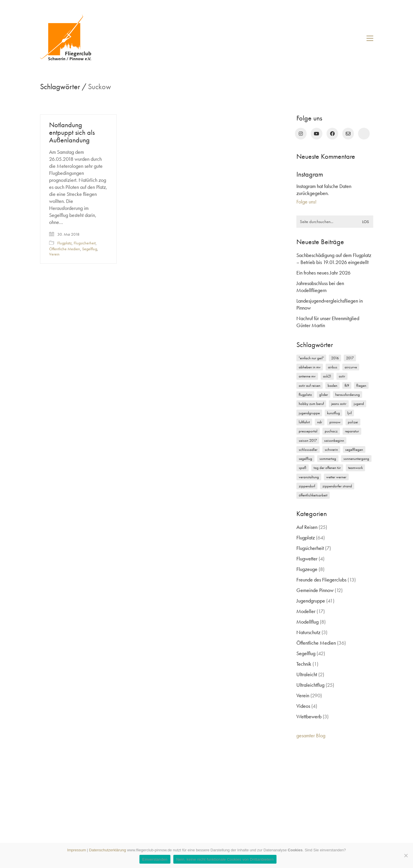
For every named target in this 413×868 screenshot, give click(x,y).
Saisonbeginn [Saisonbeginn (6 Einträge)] (334, 440)
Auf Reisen (307, 527)
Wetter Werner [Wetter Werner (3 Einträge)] (336, 477)
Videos (303, 706)
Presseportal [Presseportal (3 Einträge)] (308, 431)
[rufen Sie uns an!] (364, 134)
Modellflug (307, 622)
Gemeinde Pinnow (315, 590)
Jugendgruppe (311, 601)
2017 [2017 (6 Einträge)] (350, 358)
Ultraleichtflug (310, 685)
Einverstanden (155, 859)
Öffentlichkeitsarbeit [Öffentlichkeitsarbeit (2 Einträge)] (313, 495)
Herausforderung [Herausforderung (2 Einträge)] (348, 395)
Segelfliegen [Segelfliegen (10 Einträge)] (354, 449)
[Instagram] (301, 134)
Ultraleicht (307, 674)
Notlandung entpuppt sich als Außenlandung (72, 133)
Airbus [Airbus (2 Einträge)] (333, 367)
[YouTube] (317, 134)
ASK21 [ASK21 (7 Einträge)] (327, 376)
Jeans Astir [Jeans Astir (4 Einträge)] (339, 404)
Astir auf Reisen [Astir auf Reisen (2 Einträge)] (310, 385)
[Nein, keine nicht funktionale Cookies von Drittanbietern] (406, 855)
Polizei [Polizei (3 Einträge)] (353, 422)
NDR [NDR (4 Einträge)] (320, 422)
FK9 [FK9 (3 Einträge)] (347, 385)
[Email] (348, 134)
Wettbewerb (309, 716)
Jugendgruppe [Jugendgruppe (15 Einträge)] (309, 413)
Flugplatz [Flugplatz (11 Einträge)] (305, 395)
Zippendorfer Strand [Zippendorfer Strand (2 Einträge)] (337, 486)
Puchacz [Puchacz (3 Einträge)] (331, 431)
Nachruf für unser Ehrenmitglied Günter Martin (328, 322)
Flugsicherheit (85, 243)
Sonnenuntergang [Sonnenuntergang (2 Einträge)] (356, 459)
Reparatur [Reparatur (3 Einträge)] (352, 431)
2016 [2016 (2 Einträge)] (335, 358)
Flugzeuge (307, 569)
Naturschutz (308, 632)
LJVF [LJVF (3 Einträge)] (349, 413)
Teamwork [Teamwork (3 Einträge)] (355, 468)
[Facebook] (332, 134)
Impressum (77, 850)
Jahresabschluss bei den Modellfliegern (320, 287)
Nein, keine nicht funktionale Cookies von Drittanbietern (225, 859)
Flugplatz (64, 243)
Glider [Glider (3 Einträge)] (324, 395)
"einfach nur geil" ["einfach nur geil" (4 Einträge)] (311, 358)
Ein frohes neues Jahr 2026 (323, 273)
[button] (370, 38)
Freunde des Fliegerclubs (321, 580)
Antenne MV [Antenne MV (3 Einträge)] (307, 376)
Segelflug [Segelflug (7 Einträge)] (305, 459)
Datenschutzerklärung (108, 850)
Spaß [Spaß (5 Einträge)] (303, 468)
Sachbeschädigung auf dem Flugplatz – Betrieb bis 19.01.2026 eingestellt (334, 259)
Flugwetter (307, 559)
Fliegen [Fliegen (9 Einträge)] (361, 385)
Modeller (306, 611)
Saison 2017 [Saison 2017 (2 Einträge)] (308, 440)
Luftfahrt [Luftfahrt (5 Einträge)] (304, 422)
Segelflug (90, 249)
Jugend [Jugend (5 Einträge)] (359, 404)
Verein (54, 254)
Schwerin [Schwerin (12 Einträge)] (331, 449)
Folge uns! (306, 202)
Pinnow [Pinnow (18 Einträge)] (335, 422)
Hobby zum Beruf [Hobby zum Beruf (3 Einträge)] (311, 404)
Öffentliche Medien (65, 249)
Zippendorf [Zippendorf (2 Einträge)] (307, 486)
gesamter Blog (311, 735)
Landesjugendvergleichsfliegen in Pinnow (330, 304)
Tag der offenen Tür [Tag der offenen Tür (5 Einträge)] (327, 468)
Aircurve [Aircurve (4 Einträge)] (351, 367)
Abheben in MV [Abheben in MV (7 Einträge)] (310, 367)
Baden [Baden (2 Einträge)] (332, 385)
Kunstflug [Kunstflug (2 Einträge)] (333, 413)
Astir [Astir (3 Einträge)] (342, 376)
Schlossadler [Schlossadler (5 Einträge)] (308, 449)
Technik (304, 664)
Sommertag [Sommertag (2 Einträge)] (328, 459)
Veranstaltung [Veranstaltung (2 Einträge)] (309, 477)
